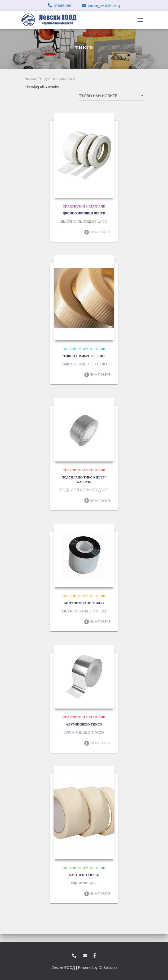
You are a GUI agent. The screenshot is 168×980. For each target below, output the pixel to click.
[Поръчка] (111, 97)
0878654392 (63, 6)
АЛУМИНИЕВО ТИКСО (84, 724)
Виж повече (97, 232)
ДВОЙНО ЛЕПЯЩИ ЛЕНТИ (84, 213)
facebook (95, 956)
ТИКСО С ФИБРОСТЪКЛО (84, 356)
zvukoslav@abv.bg (85, 956)
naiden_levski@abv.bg (104, 6)
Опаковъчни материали (84, 206)
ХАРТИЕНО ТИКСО (84, 875)
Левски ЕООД (63, 968)
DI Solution (108, 968)
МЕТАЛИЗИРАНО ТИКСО (84, 603)
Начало (30, 79)
